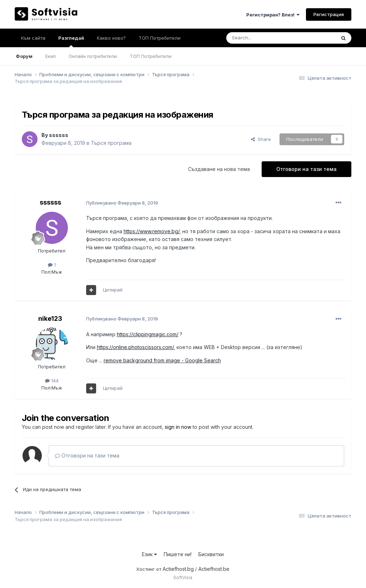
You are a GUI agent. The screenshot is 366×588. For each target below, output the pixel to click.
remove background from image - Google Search (162, 360)
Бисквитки (211, 554)
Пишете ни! (178, 554)
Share (261, 139)
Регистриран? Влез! (273, 15)
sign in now (178, 427)
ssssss (59, 135)
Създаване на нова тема (219, 169)
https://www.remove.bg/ (152, 231)
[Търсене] (262, 38)
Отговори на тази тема (306, 169)
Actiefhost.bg (178, 569)
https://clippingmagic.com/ (148, 334)
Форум (24, 56)
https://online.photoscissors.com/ (135, 347)
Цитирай (113, 290)
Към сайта (33, 38)
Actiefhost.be (214, 569)
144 (52, 381)
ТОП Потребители (151, 56)
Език (149, 554)
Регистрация (329, 14)
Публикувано (122, 203)
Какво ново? (111, 38)
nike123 (50, 318)
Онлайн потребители (93, 56)
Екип (51, 56)
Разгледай (71, 41)
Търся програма (111, 143)
